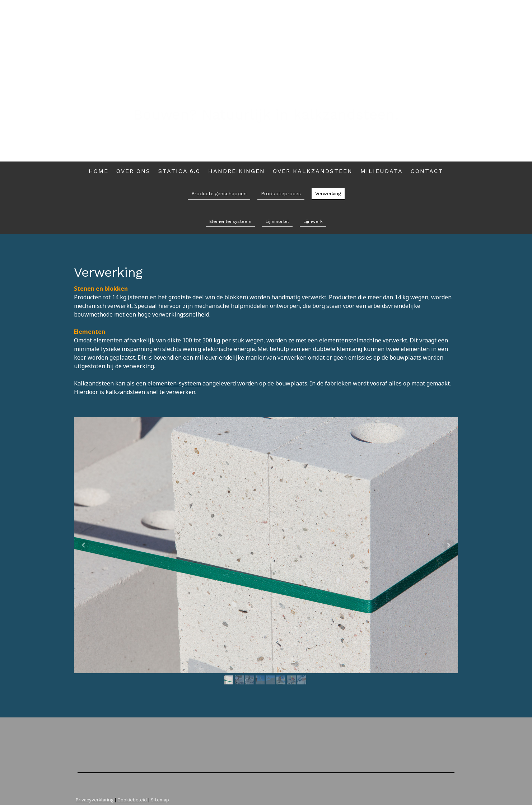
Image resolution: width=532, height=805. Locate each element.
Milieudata (382, 171)
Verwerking (328, 193)
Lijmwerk (313, 221)
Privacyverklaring (95, 800)
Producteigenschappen (219, 193)
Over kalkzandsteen (313, 171)
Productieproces (281, 193)
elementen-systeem (174, 383)
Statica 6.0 (179, 171)
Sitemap (160, 800)
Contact (427, 171)
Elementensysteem (230, 221)
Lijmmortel (277, 221)
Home (99, 171)
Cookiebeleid (132, 800)
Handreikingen (237, 171)
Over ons (133, 171)
